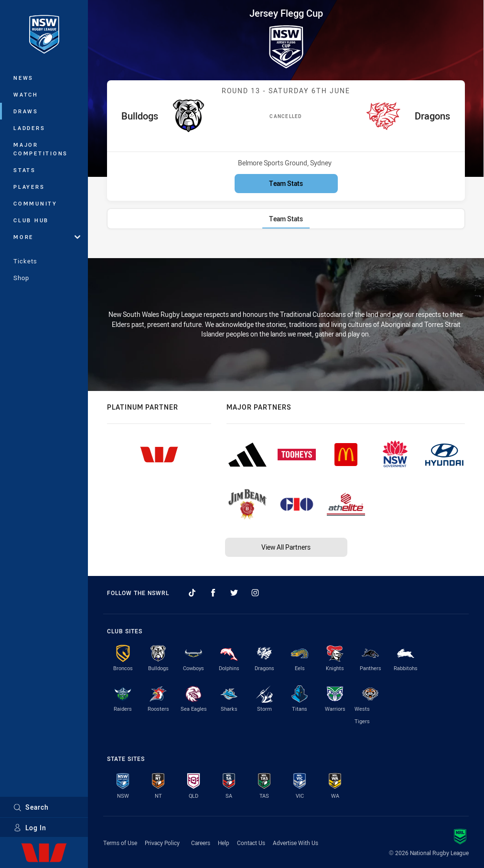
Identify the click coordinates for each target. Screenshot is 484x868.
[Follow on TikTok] (192, 593)
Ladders (29, 128)
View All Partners (286, 547)
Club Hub (31, 220)
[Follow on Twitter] (234, 593)
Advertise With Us (296, 843)
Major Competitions (41, 149)
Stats (25, 170)
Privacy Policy (162, 843)
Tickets (25, 261)
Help (224, 843)
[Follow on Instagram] (255, 593)
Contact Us (251, 843)
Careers (201, 843)
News (23, 78)
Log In (30, 828)
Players (29, 187)
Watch (26, 94)
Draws (26, 111)
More (47, 237)
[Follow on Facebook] (213, 593)
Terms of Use (120, 843)
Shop (21, 278)
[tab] (286, 219)
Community (35, 203)
